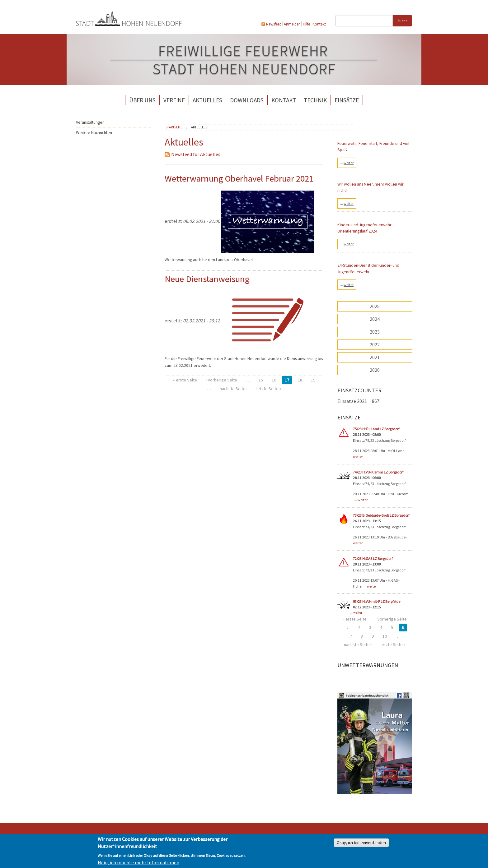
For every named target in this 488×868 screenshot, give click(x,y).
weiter (358, 457)
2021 (375, 357)
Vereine (174, 100)
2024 (375, 319)
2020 (375, 370)
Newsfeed (274, 24)
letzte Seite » (269, 389)
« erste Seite (185, 380)
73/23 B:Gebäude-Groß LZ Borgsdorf (381, 515)
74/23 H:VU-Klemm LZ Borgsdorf (378, 472)
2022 (375, 344)
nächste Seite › (234, 389)
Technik (315, 100)
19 (313, 380)
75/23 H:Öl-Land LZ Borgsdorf (376, 429)
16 (274, 380)
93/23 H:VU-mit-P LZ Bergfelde (377, 601)
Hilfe (306, 24)
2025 (375, 306)
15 (261, 380)
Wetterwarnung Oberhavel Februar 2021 (239, 178)
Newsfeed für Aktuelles (192, 154)
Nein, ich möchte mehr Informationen (138, 862)
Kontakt (319, 24)
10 (385, 636)
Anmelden (292, 24)
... (347, 163)
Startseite (174, 127)
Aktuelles (207, 100)
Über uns (142, 100)
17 (287, 380)
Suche (402, 21)
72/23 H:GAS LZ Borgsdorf (373, 559)
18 (300, 380)
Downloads (247, 100)
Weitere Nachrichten (94, 133)
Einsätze (347, 100)
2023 (375, 332)
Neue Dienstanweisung (207, 279)
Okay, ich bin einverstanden (361, 843)
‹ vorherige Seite (221, 380)
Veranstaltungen (90, 122)
